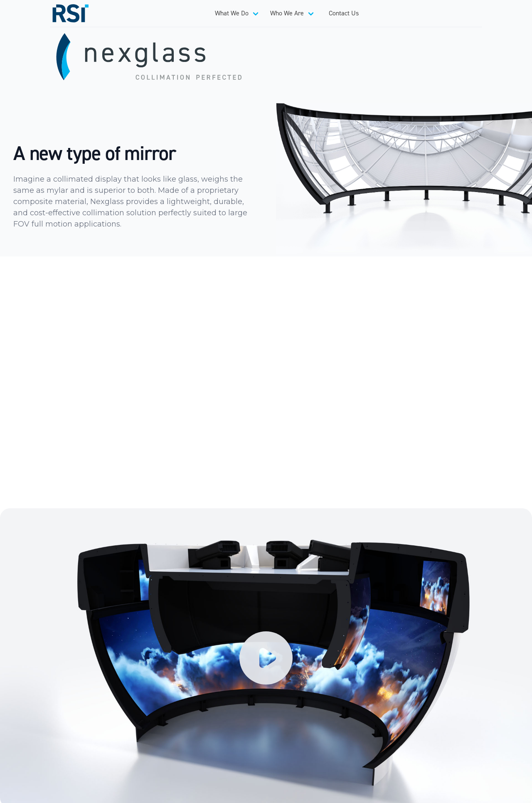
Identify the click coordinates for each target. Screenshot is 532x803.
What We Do (232, 13)
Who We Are (287, 13)
